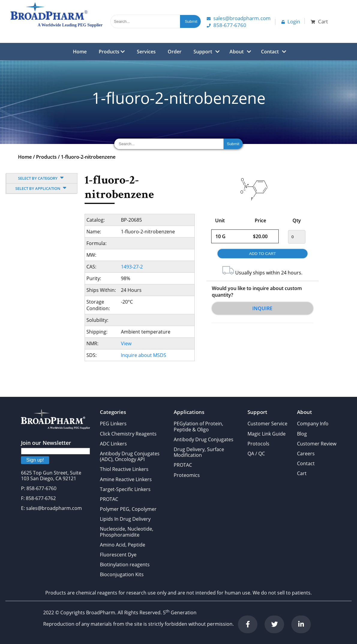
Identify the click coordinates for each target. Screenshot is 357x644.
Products (112, 52)
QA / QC (256, 454)
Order (175, 52)
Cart (302, 473)
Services (146, 52)
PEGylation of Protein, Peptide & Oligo (198, 426)
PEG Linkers (113, 424)
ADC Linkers (113, 444)
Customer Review (317, 444)
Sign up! (35, 460)
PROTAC (109, 499)
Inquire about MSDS (144, 355)
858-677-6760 (226, 25)
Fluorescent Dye (118, 555)
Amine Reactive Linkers (126, 479)
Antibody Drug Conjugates (204, 439)
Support (203, 52)
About (237, 52)
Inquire (262, 308)
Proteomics (187, 475)
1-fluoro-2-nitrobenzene (88, 157)
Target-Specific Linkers (125, 489)
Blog (302, 434)
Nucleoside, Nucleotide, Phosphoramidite (127, 532)
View (126, 343)
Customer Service (267, 424)
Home (80, 52)
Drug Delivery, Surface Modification (199, 452)
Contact (270, 52)
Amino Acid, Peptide (123, 545)
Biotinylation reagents (125, 565)
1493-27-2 (132, 267)
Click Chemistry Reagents (128, 434)
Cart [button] (319, 21)
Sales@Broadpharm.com (239, 18)
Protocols (258, 444)
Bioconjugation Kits (122, 574)
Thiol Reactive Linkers (124, 469)
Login (291, 21)
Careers (306, 454)
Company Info (313, 424)
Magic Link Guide (267, 434)
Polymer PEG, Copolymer (128, 509)
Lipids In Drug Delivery (125, 519)
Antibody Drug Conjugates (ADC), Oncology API (130, 456)
